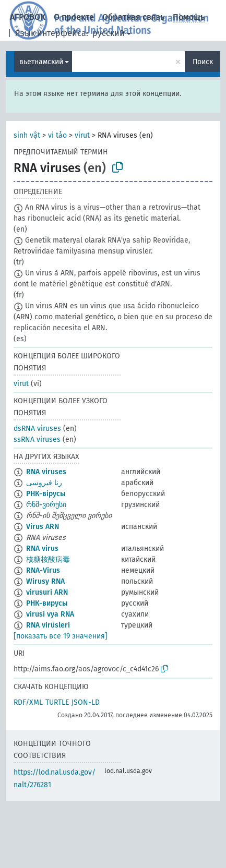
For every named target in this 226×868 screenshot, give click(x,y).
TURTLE (57, 702)
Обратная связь (133, 17)
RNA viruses (46, 472)
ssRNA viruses (37, 439)
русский (109, 33)
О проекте (74, 17)
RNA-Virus (43, 570)
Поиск (203, 62)
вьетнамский (41, 62)
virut (82, 135)
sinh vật (27, 135)
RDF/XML (28, 702)
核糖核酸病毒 (48, 559)
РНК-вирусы (47, 603)
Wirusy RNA (45, 581)
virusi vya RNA (50, 614)
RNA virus (42, 548)
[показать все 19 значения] (61, 636)
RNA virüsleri (48, 625)
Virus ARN (43, 527)
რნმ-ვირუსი (46, 505)
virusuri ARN (47, 592)
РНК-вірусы (46, 494)
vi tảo (57, 135)
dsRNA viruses (37, 429)
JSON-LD (86, 702)
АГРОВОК (28, 17)
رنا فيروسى (44, 483)
